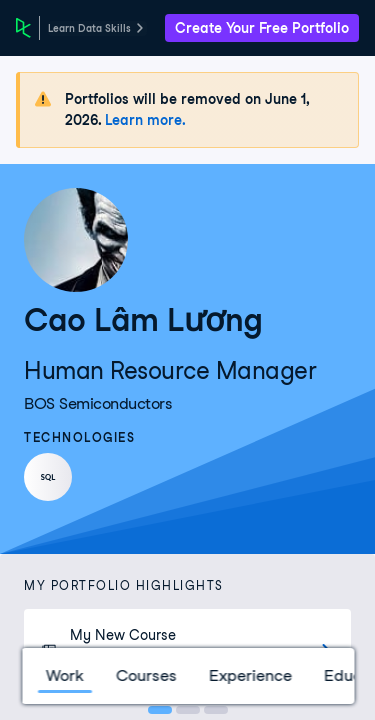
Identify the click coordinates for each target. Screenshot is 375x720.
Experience (249, 675)
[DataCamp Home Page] (23, 28)
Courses (145, 675)
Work (64, 675)
